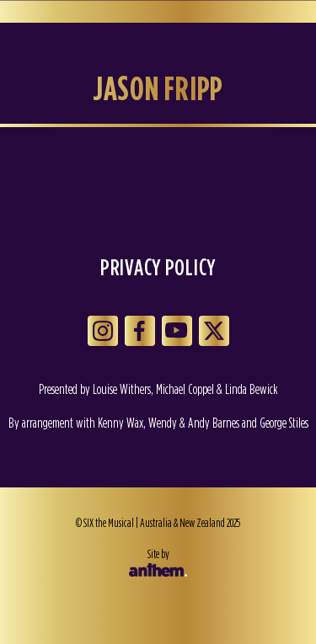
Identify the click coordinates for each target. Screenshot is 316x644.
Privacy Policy (158, 267)
